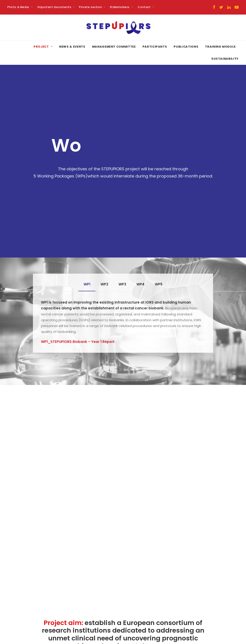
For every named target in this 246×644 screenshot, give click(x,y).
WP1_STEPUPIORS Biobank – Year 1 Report (78, 218)
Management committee (114, 47)
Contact (146, 7)
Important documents (56, 7)
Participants (155, 47)
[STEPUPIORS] (123, 27)
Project (43, 47)
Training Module (220, 47)
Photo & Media (20, 7)
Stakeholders (121, 7)
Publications (186, 47)
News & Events (72, 47)
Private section (92, 7)
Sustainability (225, 59)
